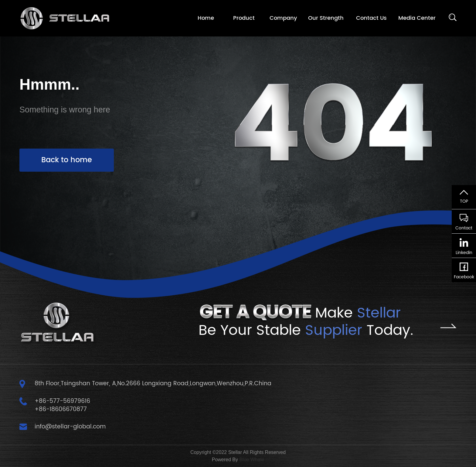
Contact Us (371, 18)
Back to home (67, 160)
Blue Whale (252, 460)
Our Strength (326, 18)
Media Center (417, 18)
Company (283, 18)
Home (206, 18)
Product (244, 18)
